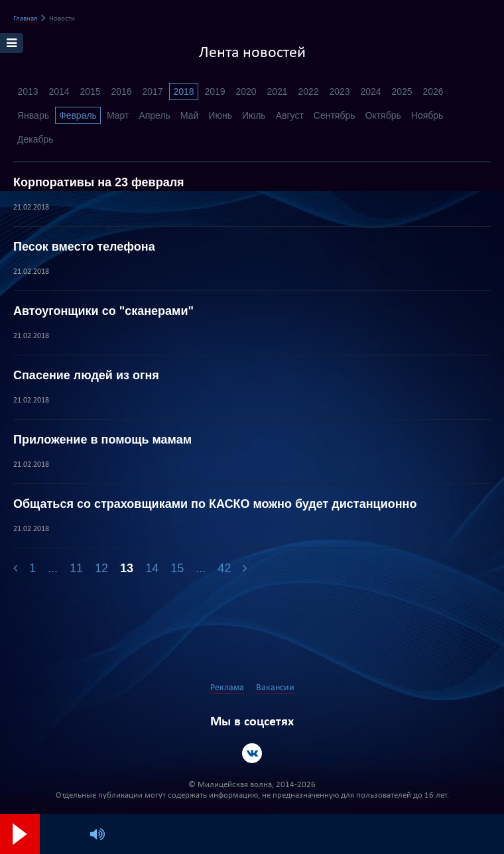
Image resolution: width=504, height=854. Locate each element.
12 (101, 568)
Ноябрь (427, 115)
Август (290, 115)
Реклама (227, 688)
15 (177, 568)
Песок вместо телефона (84, 247)
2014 (59, 91)
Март (118, 115)
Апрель (155, 115)
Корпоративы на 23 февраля (99, 182)
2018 (183, 91)
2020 (246, 91)
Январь (33, 115)
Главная (25, 19)
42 (224, 568)
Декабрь (35, 139)
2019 (215, 91)
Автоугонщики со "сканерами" (103, 311)
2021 (277, 91)
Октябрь (383, 115)
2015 (90, 91)
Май (189, 115)
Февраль (78, 115)
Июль (254, 115)
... (53, 568)
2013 (28, 91)
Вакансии (275, 688)
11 (76, 568)
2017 (152, 91)
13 (127, 568)
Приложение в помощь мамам (102, 440)
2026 (433, 91)
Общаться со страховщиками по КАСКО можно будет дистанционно (215, 504)
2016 (121, 91)
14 (152, 568)
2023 (339, 91)
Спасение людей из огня (86, 375)
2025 (402, 91)
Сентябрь (335, 115)
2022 (308, 91)
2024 (370, 91)
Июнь (220, 115)
